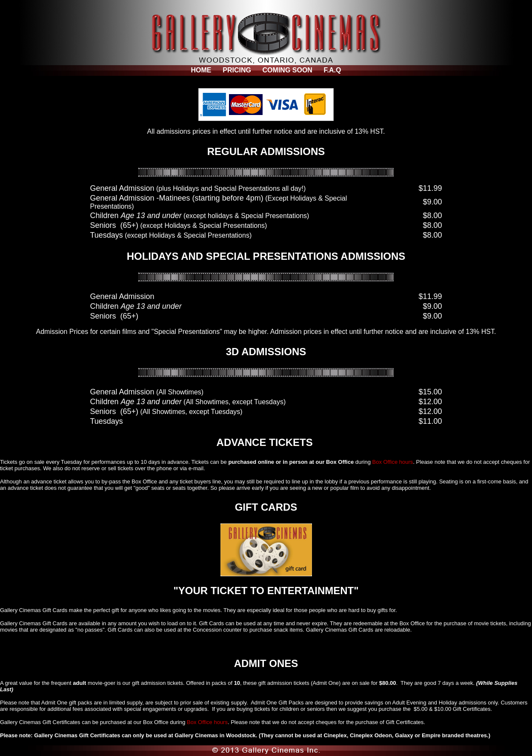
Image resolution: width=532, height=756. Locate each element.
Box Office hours (393, 462)
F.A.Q (333, 70)
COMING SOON (287, 70)
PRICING (237, 70)
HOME (201, 70)
